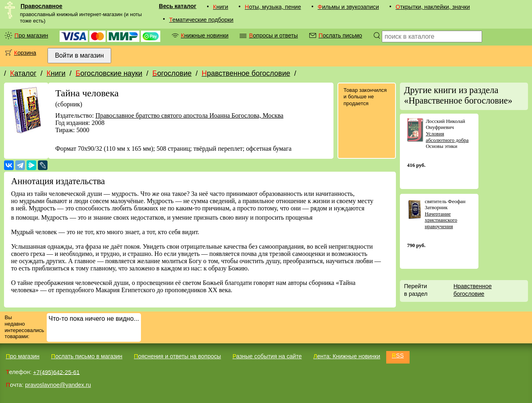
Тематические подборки (201, 20)
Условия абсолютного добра (447, 137)
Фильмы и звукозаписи (348, 7)
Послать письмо (340, 35)
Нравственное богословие (246, 73)
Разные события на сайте (267, 356)
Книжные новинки (205, 35)
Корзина (25, 53)
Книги (221, 7)
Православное (41, 6)
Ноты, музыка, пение (273, 7)
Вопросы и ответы (273, 35)
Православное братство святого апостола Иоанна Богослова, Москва (189, 115)
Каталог (23, 73)
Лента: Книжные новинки (347, 356)
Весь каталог (178, 6)
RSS (398, 355)
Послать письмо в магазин (87, 356)
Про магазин (31, 35)
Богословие (172, 73)
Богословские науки (109, 73)
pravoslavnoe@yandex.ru (58, 385)
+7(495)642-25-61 (56, 372)
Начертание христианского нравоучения (441, 220)
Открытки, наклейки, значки (433, 7)
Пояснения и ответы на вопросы (178, 356)
